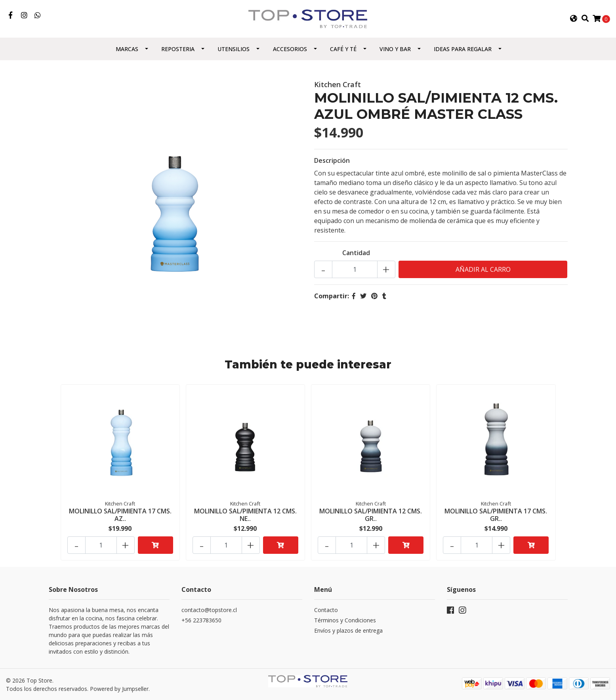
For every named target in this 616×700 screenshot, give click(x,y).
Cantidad (356, 253)
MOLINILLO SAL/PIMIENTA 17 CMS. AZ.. (120, 515)
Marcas (127, 49)
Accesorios (290, 49)
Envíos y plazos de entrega (348, 630)
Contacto (326, 610)
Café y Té (343, 49)
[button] (574, 19)
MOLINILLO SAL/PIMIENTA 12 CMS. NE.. (245, 515)
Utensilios (234, 49)
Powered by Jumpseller (119, 689)
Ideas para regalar (463, 49)
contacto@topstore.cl (209, 610)
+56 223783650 (201, 620)
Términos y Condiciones (345, 620)
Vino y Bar (395, 49)
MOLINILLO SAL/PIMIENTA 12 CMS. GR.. (371, 515)
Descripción (332, 160)
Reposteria (178, 49)
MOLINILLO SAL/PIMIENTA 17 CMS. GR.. (496, 515)
